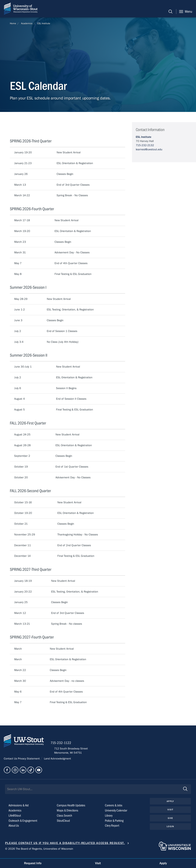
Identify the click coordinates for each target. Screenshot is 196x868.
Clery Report (113, 828)
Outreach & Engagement (23, 823)
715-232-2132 (145, 145)
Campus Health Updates (72, 808)
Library (109, 818)
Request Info (33, 863)
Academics (27, 23)
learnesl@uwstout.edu (149, 149)
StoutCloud (64, 823)
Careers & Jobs (114, 808)
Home (13, 23)
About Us (14, 828)
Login (170, 830)
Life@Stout (15, 818)
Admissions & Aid (19, 808)
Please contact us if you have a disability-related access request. (65, 846)
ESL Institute (44, 23)
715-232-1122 (64, 745)
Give (170, 821)
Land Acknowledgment (57, 761)
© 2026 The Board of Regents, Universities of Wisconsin (39, 851)
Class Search (65, 818)
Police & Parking (115, 823)
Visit (170, 812)
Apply (170, 804)
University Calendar (117, 813)
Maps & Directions (68, 813)
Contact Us (11, 761)
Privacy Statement (29, 761)
